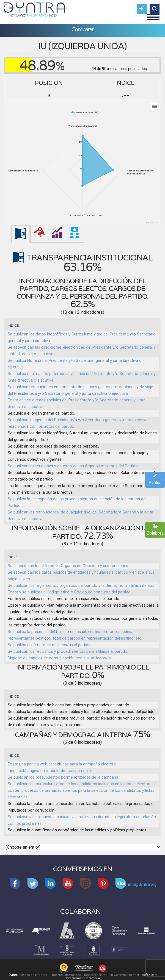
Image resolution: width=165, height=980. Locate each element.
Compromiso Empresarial (83, 978)
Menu (153, 15)
